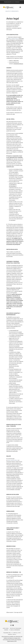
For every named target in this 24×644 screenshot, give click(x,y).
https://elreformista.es (14, 39)
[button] (20, 7)
